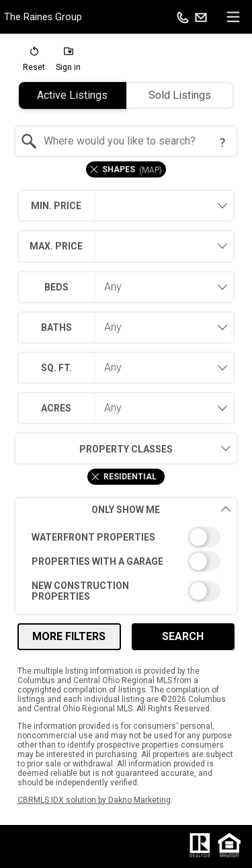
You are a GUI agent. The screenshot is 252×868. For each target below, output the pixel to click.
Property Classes (93, 448)
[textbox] (134, 141)
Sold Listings (180, 95)
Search (183, 636)
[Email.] (201, 17)
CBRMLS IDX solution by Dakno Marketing (94, 800)
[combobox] (126, 141)
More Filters (69, 636)
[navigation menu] (233, 17)
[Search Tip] (222, 143)
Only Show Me (161, 509)
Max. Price (56, 246)
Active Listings (72, 95)
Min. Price (56, 206)
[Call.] (183, 17)
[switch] (126, 537)
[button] (34, 62)
